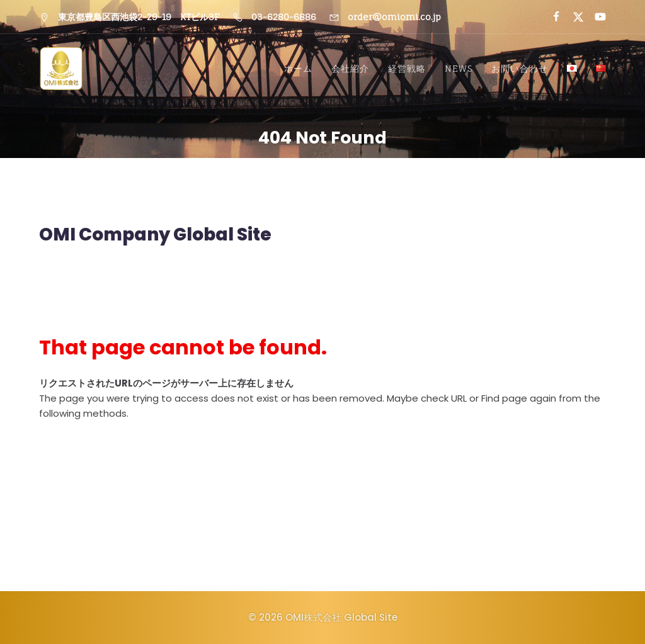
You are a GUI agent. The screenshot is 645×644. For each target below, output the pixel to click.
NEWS (459, 69)
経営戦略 (407, 69)
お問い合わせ (520, 69)
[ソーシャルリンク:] (551, 17)
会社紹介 (350, 69)
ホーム (298, 69)
